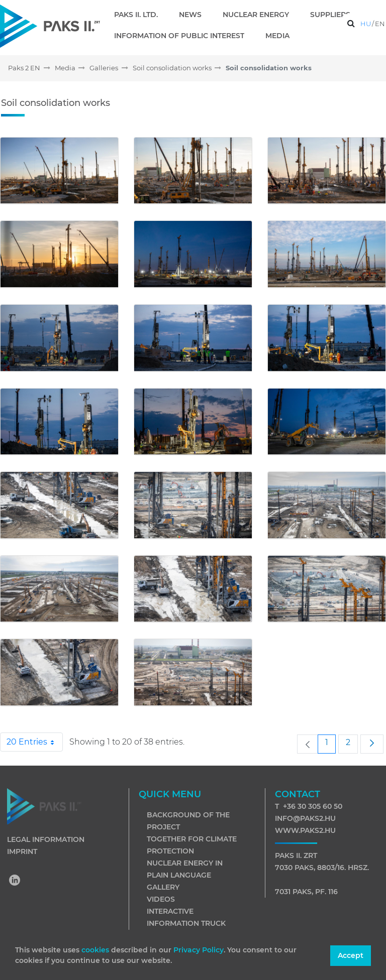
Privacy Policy (199, 950)
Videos (161, 899)
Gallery (163, 887)
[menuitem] (140, 15)
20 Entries (35, 742)
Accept (351, 955)
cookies (96, 950)
